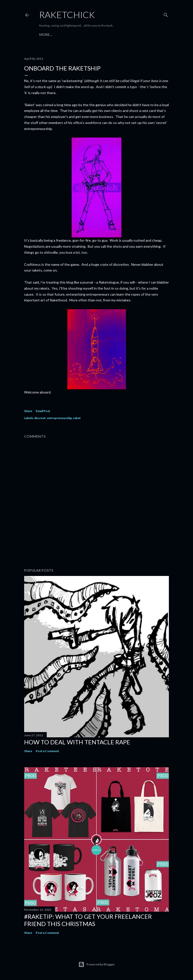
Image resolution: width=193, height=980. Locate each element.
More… (46, 35)
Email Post (43, 411)
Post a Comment (47, 751)
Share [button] (28, 411)
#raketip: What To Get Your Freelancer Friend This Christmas (88, 920)
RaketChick (67, 15)
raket (77, 418)
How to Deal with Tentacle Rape (77, 742)
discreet (40, 418)
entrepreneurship (59, 418)
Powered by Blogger (97, 964)
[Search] (166, 14)
